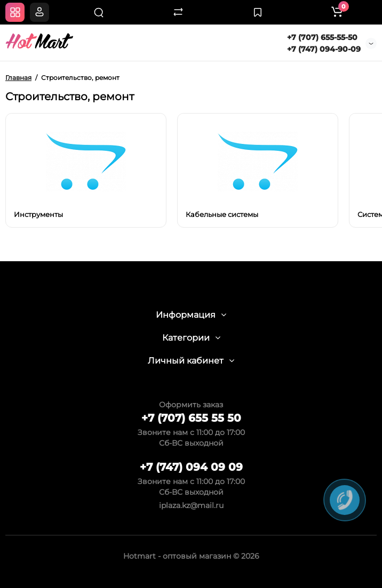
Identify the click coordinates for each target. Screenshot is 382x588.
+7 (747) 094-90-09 (324, 49)
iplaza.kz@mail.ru (191, 505)
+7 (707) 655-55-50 (322, 37)
